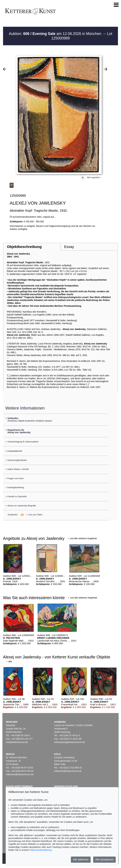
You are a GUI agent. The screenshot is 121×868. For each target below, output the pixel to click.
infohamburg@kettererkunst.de (70, 742)
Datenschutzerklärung (40, 850)
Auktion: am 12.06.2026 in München (56, 34)
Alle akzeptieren (104, 860)
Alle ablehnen (81, 860)
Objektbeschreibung (24, 247)
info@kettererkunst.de (17, 742)
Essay (69, 247)
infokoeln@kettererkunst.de (68, 771)
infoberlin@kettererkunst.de (20, 774)
